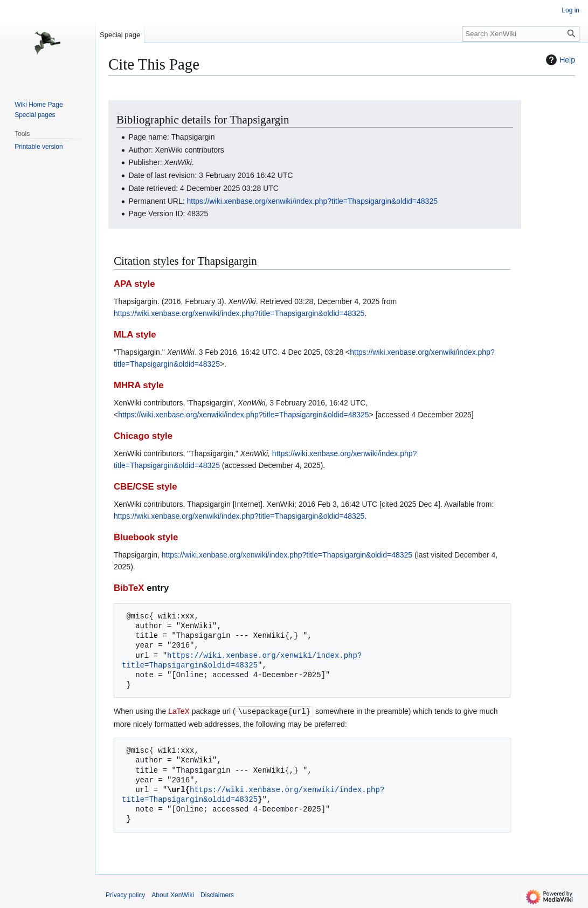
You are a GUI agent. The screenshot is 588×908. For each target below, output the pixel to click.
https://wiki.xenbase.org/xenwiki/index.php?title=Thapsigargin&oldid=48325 (312, 201)
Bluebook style (146, 537)
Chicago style (143, 436)
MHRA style (139, 385)
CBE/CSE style (146, 487)
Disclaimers (217, 895)
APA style (134, 284)
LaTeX (179, 711)
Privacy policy (125, 895)
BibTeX (129, 588)
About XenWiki (173, 895)
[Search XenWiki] (521, 34)
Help (559, 60)
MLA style (135, 335)
